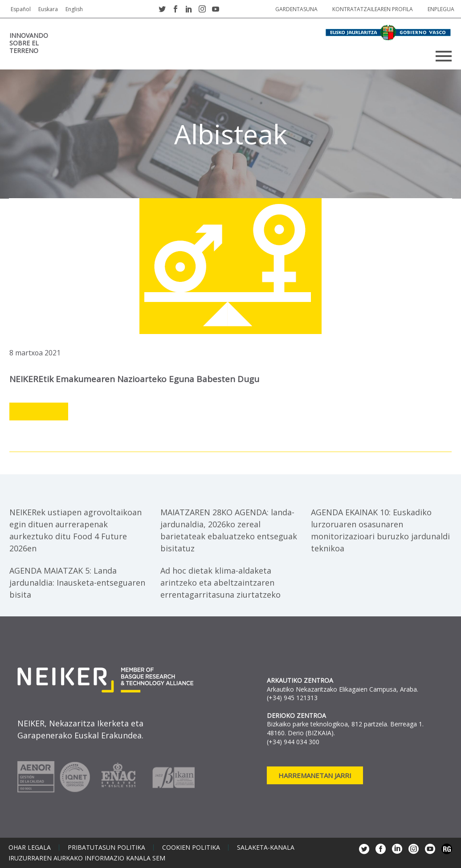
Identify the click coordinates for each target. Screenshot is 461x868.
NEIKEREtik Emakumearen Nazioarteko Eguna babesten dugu (134, 379)
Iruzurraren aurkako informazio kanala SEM (87, 858)
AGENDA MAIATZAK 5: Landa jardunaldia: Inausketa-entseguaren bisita (77, 583)
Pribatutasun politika (106, 848)
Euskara (48, 9)
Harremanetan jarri (315, 775)
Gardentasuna (296, 9)
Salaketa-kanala (266, 848)
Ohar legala (30, 848)
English (74, 9)
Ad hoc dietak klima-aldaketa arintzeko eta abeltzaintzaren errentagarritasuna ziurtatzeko (220, 583)
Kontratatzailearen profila (373, 9)
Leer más (39, 412)
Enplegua (441, 9)
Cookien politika (191, 848)
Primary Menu (444, 56)
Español (21, 9)
